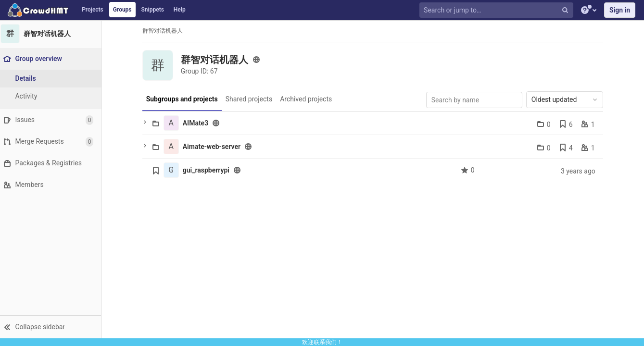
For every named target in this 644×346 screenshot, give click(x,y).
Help (180, 10)
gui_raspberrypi (208, 170)
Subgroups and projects (184, 99)
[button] (53, 327)
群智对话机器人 (165, 31)
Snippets (153, 10)
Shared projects (251, 99)
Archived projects (308, 99)
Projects (93, 10)
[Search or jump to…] (497, 10)
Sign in (620, 10)
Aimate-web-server (214, 147)
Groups (122, 10)
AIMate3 (198, 123)
